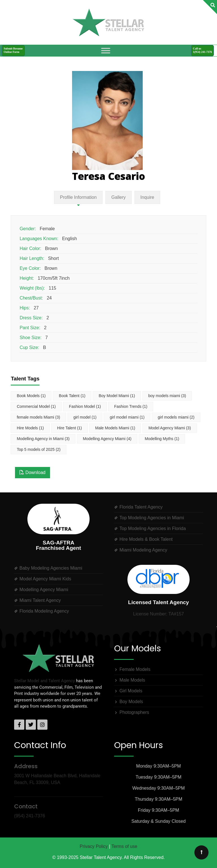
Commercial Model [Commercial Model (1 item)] (36, 406)
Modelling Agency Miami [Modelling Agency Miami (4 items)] (107, 439)
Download (32, 472)
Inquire (147, 197)
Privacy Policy (94, 846)
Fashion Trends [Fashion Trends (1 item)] (131, 406)
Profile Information (78, 197)
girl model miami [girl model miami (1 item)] (127, 417)
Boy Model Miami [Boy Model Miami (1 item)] (117, 396)
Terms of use (124, 846)
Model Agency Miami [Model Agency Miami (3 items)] (170, 428)
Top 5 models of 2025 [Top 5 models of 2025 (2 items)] (39, 449)
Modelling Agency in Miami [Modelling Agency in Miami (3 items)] (43, 439)
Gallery (119, 197)
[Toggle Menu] (106, 50)
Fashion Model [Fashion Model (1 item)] (85, 406)
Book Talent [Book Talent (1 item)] (72, 396)
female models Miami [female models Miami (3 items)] (38, 417)
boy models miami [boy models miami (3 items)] (167, 396)
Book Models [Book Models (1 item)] (31, 396)
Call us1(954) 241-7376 (203, 50)
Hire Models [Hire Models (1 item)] (30, 428)
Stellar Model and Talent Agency (45, 681)
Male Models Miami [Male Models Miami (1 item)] (115, 428)
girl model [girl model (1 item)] (85, 417)
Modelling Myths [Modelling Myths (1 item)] (162, 439)
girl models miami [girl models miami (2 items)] (176, 417)
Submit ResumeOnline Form (13, 50)
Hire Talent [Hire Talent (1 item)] (70, 428)
